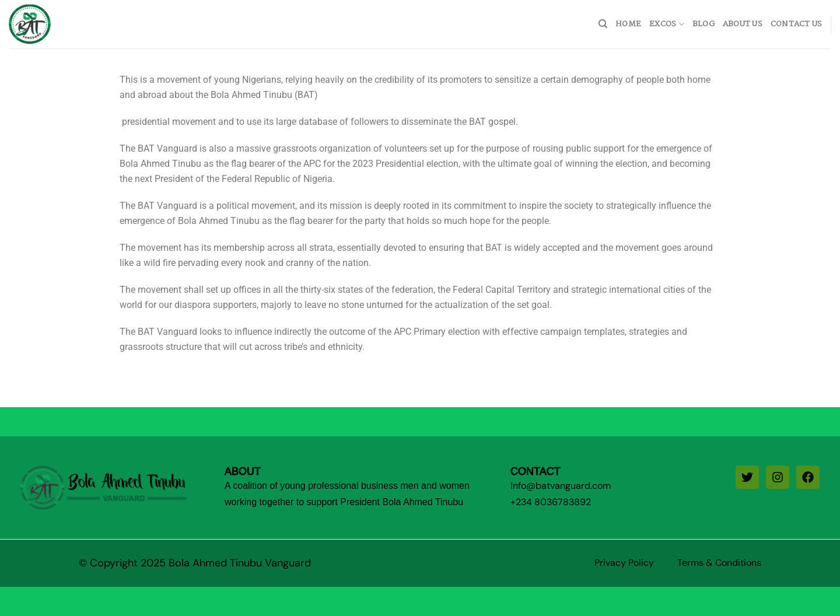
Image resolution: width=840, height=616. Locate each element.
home (628, 24)
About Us (743, 24)
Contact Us (797, 24)
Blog (703, 24)
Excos (667, 24)
